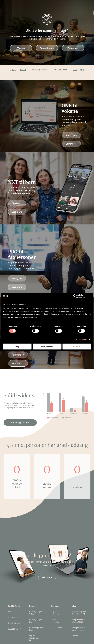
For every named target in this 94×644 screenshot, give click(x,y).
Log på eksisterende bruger (34, 638)
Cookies (75, 636)
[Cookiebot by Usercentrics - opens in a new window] (75, 296)
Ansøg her (17, 278)
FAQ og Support (14, 617)
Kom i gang (71, 135)
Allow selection (47, 347)
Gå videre (47, 577)
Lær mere (71, 144)
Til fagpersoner (56, 628)
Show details (81, 339)
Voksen (21, 48)
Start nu (16, 203)
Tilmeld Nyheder (15, 623)
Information (18, 355)
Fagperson (73, 48)
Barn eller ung (47, 48)
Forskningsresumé (20, 423)
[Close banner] (90, 296)
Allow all (77, 347)
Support (16, 363)
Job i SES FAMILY (15, 629)
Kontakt (11, 612)
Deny (17, 347)
